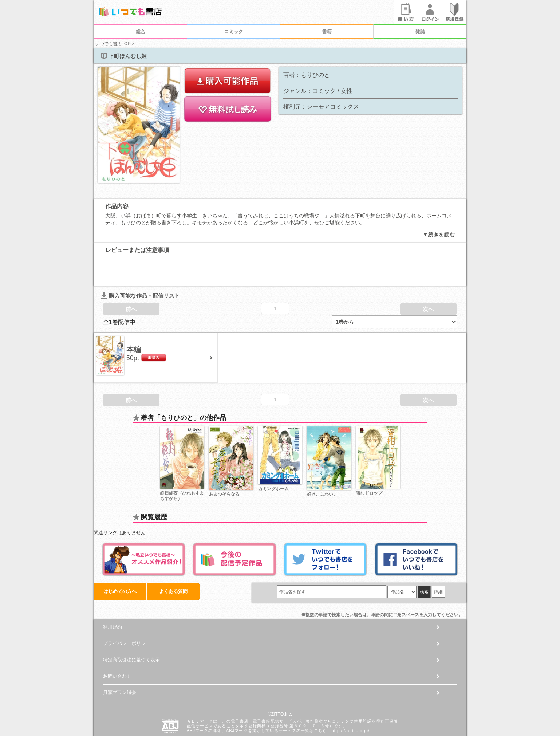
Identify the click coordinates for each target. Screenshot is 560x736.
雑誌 (420, 32)
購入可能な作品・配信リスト (140, 269)
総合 (141, 32)
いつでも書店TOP (113, 44)
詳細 (438, 565)
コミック (234, 32)
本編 (134, 322)
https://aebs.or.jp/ (350, 704)
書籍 (327, 32)
